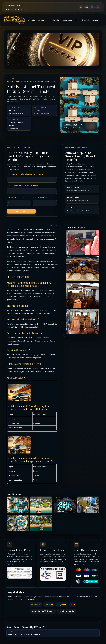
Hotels (18, 81)
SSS (77, 20)
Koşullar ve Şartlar (67, 611)
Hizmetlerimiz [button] (54, 20)
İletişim (95, 20)
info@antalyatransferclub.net (17, 9)
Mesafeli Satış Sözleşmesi (43, 611)
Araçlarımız (68, 20)
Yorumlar (41, 20)
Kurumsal (85, 20)
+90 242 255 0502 (14, 5)
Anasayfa (31, 20)
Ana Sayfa (10, 81)
